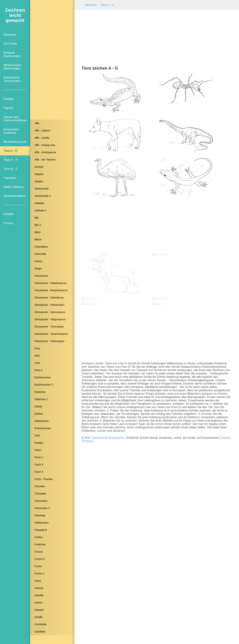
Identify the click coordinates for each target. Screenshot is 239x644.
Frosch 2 (40, 559)
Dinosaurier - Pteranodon (49, 305)
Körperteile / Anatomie (11, 131)
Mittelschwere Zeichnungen (12, 67)
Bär (37, 218)
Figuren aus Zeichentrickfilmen (15, 119)
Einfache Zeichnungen (12, 54)
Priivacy (88, 441)
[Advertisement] (52, 61)
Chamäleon (41, 247)
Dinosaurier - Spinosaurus (50, 312)
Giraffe (39, 617)
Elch (37, 356)
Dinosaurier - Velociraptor (50, 341)
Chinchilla (40, 254)
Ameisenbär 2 (43, 196)
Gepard (39, 610)
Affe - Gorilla (42, 138)
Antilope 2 (40, 210)
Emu (37, 348)
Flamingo (40, 515)
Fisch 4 (39, 472)
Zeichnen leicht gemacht (108, 438)
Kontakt (9, 214)
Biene (38, 239)
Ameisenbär (42, 189)
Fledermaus (42, 523)
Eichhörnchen (43, 377)
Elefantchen (42, 421)
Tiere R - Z (10, 169)
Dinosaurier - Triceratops (49, 327)
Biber (38, 232)
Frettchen (40, 544)
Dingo (38, 268)
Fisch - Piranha (43, 479)
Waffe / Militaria (14, 187)
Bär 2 (38, 225)
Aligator (39, 174)
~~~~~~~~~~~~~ (15, 90)
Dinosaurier (41, 276)
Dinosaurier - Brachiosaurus (51, 290)
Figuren (9, 108)
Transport (10, 178)
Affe (37, 123)
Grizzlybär (41, 624)
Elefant (39, 414)
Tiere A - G (10, 151)
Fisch (38, 450)
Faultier (39, 443)
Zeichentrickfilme (15, 196)
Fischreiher (41, 501)
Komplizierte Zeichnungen (12, 79)
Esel (37, 435)
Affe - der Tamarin (45, 159)
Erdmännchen (43, 428)
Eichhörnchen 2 (44, 385)
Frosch (39, 552)
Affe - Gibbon (42, 130)
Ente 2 (38, 370)
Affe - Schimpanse (45, 152)
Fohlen (39, 537)
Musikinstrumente (15, 142)
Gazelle (39, 595)
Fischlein (40, 486)
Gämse (39, 588)
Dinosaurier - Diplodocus (49, 297)
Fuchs (38, 566)
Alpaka (39, 181)
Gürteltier (40, 632)
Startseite (10, 35)
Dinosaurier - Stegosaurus (50, 319)
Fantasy (9, 99)
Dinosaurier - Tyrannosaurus (51, 334)
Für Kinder (10, 44)
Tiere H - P (11, 160)
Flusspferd (41, 530)
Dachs (38, 261)
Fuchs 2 (39, 573)
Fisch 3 (39, 464)
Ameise (39, 167)
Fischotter (40, 494)
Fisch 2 (39, 457)
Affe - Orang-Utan (45, 145)
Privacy (8, 223)
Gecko (38, 602)
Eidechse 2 (41, 399)
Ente (37, 363)
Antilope (39, 203)
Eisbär (38, 406)
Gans (38, 581)
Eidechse (40, 392)
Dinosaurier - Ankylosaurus (50, 283)
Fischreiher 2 (42, 508)
